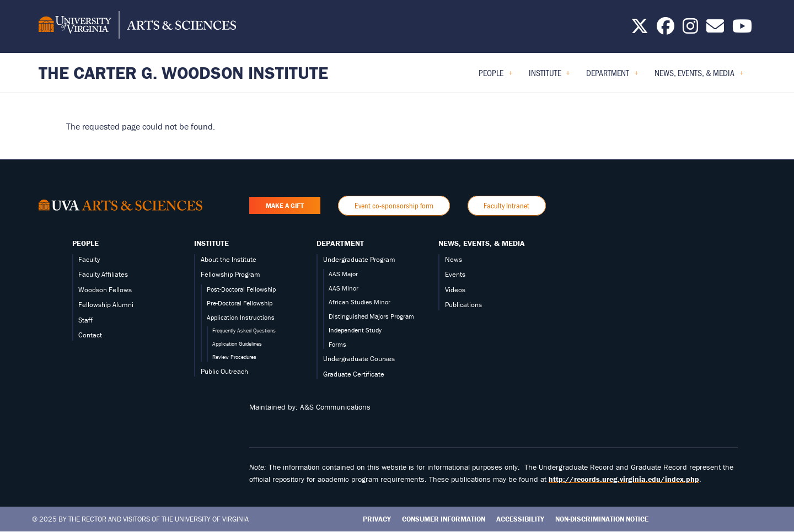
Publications (463, 305)
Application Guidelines (237, 344)
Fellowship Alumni (106, 305)
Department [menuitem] (612, 76)
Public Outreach (224, 371)
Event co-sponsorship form (394, 205)
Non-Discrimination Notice (602, 519)
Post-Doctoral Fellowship (241, 289)
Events (455, 274)
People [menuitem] (496, 76)
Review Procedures (234, 357)
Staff (85, 320)
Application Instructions (241, 317)
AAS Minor (344, 288)
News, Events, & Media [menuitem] (699, 76)
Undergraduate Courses (359, 359)
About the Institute (229, 259)
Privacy (377, 519)
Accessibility (520, 519)
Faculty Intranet (506, 205)
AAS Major (343, 274)
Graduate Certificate (354, 374)
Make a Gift (285, 205)
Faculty (89, 259)
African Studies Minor (360, 302)
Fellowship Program (230, 274)
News (454, 259)
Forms (337, 344)
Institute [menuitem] (550, 76)
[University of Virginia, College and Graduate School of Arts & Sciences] (137, 26)
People (85, 243)
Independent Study (355, 330)
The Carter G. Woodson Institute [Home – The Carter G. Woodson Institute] (183, 72)
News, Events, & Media (482, 243)
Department (340, 243)
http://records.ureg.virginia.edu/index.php (624, 479)
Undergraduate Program (359, 259)
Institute (211, 243)
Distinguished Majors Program (371, 316)
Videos (455, 290)
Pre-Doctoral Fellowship (240, 303)
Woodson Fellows (105, 290)
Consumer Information (444, 519)
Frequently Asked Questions (244, 331)
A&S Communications (335, 407)
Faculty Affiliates (103, 274)
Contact (90, 335)
